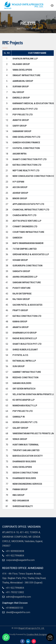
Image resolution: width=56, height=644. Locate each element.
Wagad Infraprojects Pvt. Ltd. (31, 628)
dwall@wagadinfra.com (18, 612)
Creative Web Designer (37, 634)
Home (19, 29)
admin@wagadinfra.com (19, 597)
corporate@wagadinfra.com (20, 560)
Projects (26, 29)
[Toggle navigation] (52, 6)
